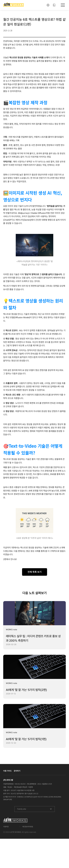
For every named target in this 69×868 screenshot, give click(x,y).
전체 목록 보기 (35, 572)
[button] (48, 5)
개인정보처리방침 (28, 827)
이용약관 (6, 827)
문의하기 (17, 771)
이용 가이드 (7, 771)
